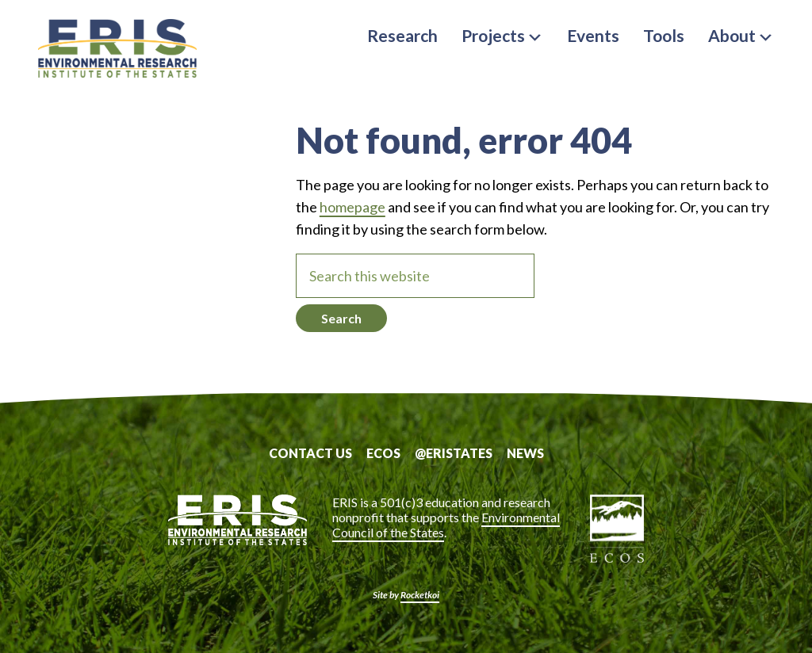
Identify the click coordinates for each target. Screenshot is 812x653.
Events (593, 35)
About (741, 35)
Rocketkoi (420, 595)
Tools (664, 35)
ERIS (117, 50)
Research (402, 35)
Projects (502, 35)
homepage (352, 207)
